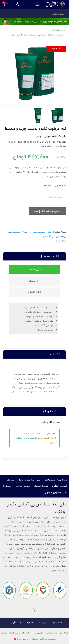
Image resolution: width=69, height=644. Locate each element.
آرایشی (50, 232)
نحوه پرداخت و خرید (30, 480)
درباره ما (42, 623)
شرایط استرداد (41, 486)
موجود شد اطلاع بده (48, 211)
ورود (40, 438)
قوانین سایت (23, 486)
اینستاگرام (16, 623)
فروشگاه (55, 30)
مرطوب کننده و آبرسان (33, 232)
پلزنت (58, 241)
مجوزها (30, 623)
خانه (64, 30)
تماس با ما (56, 623)
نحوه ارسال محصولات (56, 480)
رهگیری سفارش (53, 492)
